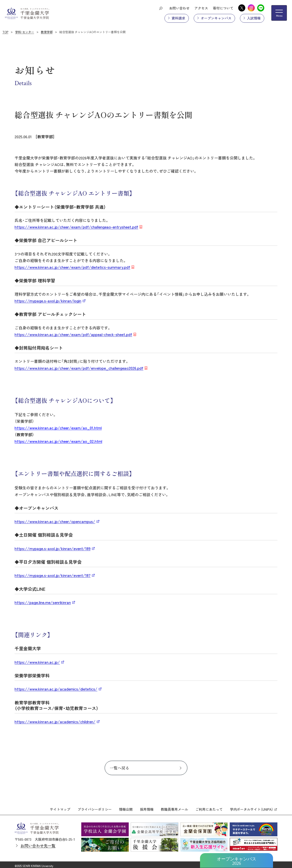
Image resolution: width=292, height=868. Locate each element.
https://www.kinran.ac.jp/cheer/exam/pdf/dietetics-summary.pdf (72, 267)
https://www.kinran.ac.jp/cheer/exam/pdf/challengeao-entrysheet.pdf (76, 227)
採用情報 (147, 807)
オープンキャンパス (216, 18)
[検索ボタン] (161, 8)
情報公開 (126, 807)
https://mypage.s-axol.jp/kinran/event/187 (53, 575)
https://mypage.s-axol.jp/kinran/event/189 (53, 548)
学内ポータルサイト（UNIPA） (252, 807)
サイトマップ (60, 807)
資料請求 (178, 18)
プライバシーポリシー (95, 807)
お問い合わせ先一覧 (38, 843)
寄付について (223, 8)
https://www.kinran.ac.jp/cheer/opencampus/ (55, 521)
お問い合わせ (179, 8)
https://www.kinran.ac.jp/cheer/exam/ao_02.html (58, 441)
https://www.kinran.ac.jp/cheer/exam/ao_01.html (58, 428)
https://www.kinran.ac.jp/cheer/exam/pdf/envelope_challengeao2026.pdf (79, 368)
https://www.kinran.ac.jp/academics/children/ (55, 721)
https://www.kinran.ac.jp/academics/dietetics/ (56, 689)
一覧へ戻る (119, 768)
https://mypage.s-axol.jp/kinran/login (48, 301)
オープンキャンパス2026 (237, 861)
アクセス (201, 8)
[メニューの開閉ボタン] (279, 13)
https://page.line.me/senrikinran (43, 602)
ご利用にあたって (209, 807)
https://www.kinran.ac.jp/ (37, 662)
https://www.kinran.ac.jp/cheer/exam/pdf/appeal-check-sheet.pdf (73, 334)
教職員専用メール (174, 807)
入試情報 (254, 18)
